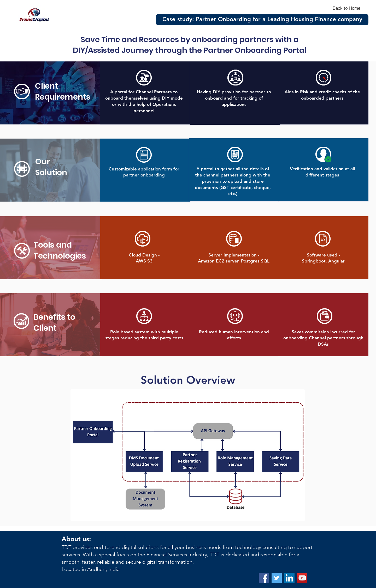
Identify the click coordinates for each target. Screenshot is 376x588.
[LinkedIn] (289, 578)
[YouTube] (302, 578)
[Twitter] (277, 578)
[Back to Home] (346, 8)
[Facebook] (264, 578)
